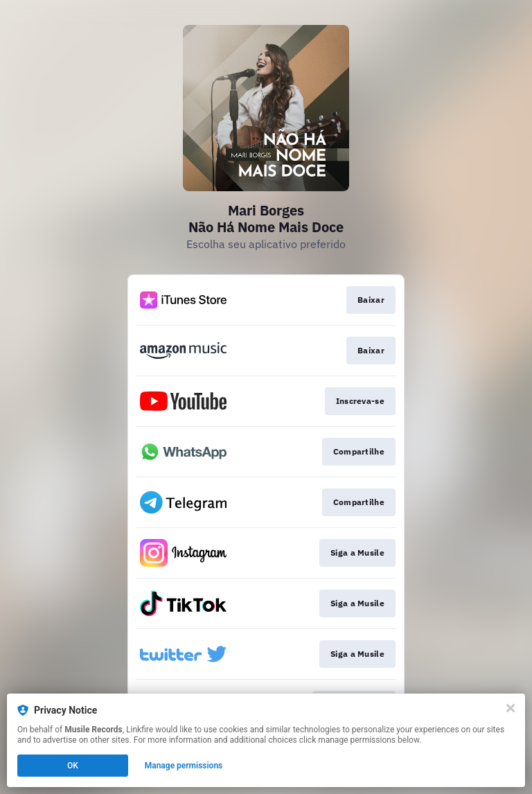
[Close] (511, 708)
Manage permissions (184, 766)
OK (73, 766)
